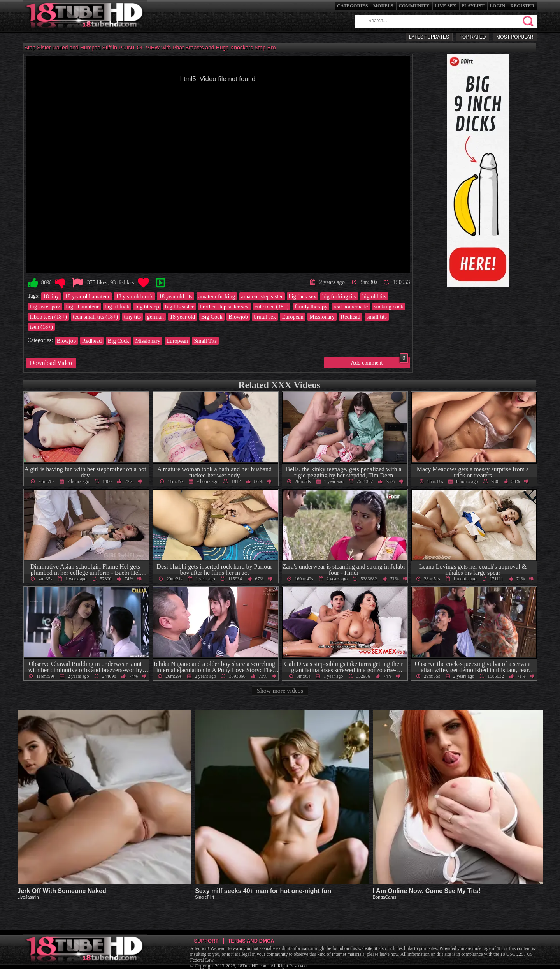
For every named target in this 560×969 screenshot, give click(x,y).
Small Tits (205, 341)
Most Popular (515, 37)
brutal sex (265, 317)
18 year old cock (134, 296)
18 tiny (51, 296)
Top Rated (473, 37)
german (155, 317)
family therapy (311, 307)
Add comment (380, 361)
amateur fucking (217, 296)
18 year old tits (176, 296)
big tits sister (179, 307)
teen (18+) (42, 327)
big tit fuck (117, 307)
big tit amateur (83, 307)
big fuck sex (302, 296)
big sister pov (45, 307)
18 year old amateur (87, 296)
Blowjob (238, 317)
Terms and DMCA (251, 941)
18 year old (183, 317)
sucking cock (389, 307)
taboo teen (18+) (48, 317)
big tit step (147, 307)
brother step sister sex (224, 307)
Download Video (51, 363)
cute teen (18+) (271, 307)
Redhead (351, 317)
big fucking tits (339, 296)
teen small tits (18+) (95, 317)
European (292, 317)
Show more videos (280, 691)
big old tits (374, 296)
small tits (377, 317)
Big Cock (212, 317)
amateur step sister (262, 296)
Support (206, 941)
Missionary (322, 317)
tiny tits (133, 317)
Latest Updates (429, 37)
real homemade (351, 307)
